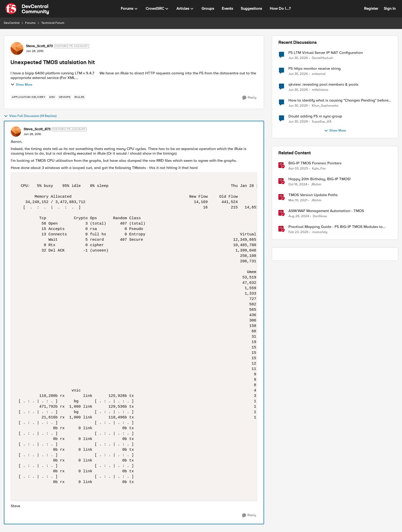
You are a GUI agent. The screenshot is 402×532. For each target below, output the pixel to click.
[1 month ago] (298, 58)
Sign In (390, 8)
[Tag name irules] (79, 97)
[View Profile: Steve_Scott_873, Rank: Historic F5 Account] (17, 48)
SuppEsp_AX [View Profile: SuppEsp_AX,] (322, 122)
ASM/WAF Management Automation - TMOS (326, 211)
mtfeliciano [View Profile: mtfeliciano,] (320, 90)
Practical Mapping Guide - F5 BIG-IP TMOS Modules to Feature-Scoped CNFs (336, 227)
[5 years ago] (298, 200)
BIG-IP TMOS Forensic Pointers (315, 163)
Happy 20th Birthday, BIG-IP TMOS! (320, 179)
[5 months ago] (298, 232)
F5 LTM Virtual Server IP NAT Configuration (326, 53)
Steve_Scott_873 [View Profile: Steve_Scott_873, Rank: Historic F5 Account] (39, 46)
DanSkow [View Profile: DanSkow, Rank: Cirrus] (320, 216)
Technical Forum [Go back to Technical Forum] (53, 23)
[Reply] (249, 98)
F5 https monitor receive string (315, 69)
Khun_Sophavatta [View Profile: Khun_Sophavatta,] (325, 106)
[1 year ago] (298, 169)
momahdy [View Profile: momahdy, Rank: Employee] (320, 232)
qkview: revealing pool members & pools (323, 84)
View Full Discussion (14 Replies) (30, 116)
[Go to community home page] (27, 9)
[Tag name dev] (52, 97)
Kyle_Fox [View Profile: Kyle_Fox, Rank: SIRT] (319, 169)
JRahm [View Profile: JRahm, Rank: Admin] (316, 184)
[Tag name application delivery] (29, 97)
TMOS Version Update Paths (313, 195)
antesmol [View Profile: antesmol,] (319, 74)
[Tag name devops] (65, 97)
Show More (21, 85)
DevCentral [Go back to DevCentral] (12, 23)
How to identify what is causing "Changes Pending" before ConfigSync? (338, 100)
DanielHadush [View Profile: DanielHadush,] (322, 58)
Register (371, 8)
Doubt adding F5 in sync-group (315, 116)
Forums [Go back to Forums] (30, 23)
